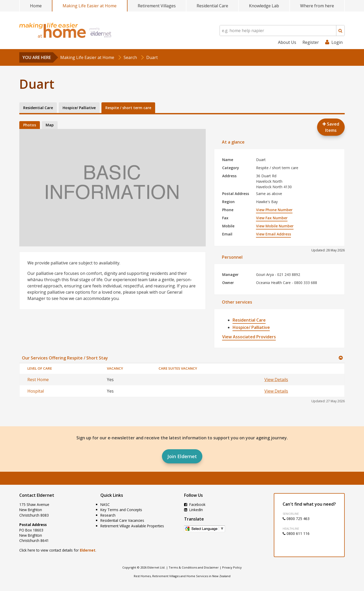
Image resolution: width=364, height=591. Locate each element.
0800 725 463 (296, 519)
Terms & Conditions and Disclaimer (194, 567)
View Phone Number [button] (274, 210)
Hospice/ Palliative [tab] (79, 108)
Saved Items (331, 127)
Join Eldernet (182, 456)
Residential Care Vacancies (122, 520)
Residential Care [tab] (38, 108)
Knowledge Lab (264, 6)
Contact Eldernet (37, 495)
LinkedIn (193, 510)
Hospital (36, 391)
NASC (105, 504)
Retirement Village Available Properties (132, 526)
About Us (287, 42)
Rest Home (38, 380)
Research (108, 515)
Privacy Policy (232, 567)
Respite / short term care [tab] (128, 108)
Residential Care (212, 6)
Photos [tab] (30, 125)
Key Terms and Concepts (121, 510)
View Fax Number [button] (272, 218)
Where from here (317, 6)
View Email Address (274, 234)
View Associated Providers (249, 337)
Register (311, 42)
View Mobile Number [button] (275, 226)
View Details (276, 380)
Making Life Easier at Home (90, 6)
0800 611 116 (296, 533)
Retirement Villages (157, 6)
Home (36, 6)
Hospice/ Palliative (251, 327)
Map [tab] (50, 125)
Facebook (195, 504)
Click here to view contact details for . (58, 550)
